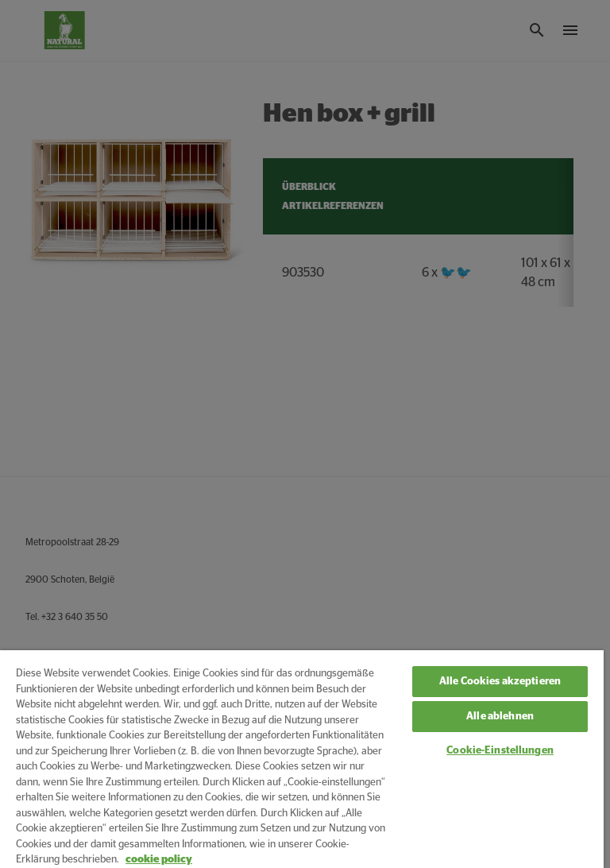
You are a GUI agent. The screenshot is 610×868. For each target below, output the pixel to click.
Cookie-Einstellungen (500, 751)
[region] (302, 759)
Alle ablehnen (500, 717)
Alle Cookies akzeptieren (500, 682)
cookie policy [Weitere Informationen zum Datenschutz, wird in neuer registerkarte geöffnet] (159, 860)
